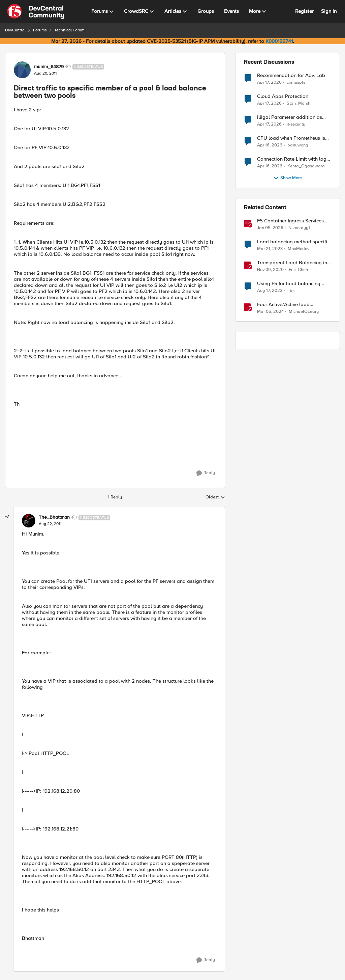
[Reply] (206, 473)
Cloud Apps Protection (283, 96)
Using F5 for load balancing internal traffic (289, 284)
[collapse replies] (7, 517)
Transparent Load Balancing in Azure (292, 263)
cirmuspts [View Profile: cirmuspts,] (296, 82)
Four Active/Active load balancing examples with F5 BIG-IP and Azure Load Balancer (294, 305)
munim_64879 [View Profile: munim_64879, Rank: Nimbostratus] (49, 67)
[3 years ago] (270, 249)
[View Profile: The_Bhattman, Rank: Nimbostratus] (29, 521)
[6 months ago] (270, 228)
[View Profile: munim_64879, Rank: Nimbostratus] (22, 70)
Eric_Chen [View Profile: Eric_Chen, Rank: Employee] (298, 270)
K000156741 (279, 41)
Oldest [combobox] (215, 497)
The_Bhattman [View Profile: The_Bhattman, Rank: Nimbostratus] (54, 517)
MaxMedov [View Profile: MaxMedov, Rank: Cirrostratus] (299, 249)
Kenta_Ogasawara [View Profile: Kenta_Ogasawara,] (306, 166)
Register (304, 11)
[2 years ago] (270, 291)
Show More (288, 178)
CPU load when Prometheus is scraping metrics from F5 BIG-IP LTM (293, 138)
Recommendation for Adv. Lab (291, 75)
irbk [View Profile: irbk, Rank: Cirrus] (291, 291)
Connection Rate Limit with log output (292, 159)
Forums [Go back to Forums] (40, 30)
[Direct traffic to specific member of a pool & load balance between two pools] (50, 524)
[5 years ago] (270, 270)
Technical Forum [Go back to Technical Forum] (69, 30)
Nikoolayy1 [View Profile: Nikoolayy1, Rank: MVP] (299, 228)
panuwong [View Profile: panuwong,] (298, 145)
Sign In (329, 11)
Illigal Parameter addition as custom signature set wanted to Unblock (293, 117)
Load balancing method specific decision (293, 242)
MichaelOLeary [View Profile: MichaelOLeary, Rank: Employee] (304, 312)
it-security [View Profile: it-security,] (296, 124)
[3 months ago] (269, 82)
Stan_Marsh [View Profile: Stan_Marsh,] (299, 103)
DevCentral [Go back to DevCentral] (15, 30)
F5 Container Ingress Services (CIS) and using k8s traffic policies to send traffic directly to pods (294, 221)
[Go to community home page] (36, 11)
